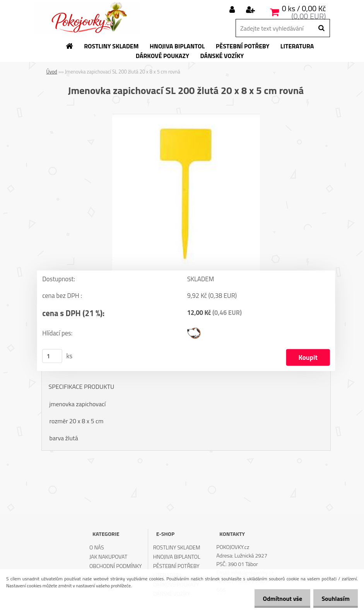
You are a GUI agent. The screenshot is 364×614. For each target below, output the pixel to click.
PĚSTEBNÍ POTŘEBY (176, 566)
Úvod (52, 72)
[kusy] (52, 356)
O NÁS (97, 547)
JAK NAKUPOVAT (108, 557)
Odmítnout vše (278, 599)
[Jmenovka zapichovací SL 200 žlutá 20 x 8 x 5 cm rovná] (186, 116)
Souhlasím (334, 599)
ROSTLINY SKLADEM (177, 547)
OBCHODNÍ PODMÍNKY (115, 566)
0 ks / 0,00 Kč (304, 8)
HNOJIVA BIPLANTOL (177, 557)
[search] (321, 28)
